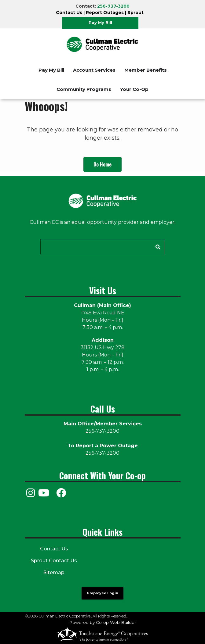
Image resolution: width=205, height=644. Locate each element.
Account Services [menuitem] (94, 70)
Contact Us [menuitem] (54, 549)
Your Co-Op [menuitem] (134, 89)
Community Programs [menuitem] (84, 89)
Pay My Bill (100, 23)
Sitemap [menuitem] (54, 572)
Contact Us (69, 13)
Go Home (102, 164)
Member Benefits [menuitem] (146, 70)
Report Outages (105, 13)
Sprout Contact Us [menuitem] (54, 561)
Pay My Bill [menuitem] (51, 70)
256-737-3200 (113, 6)
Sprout (135, 13)
